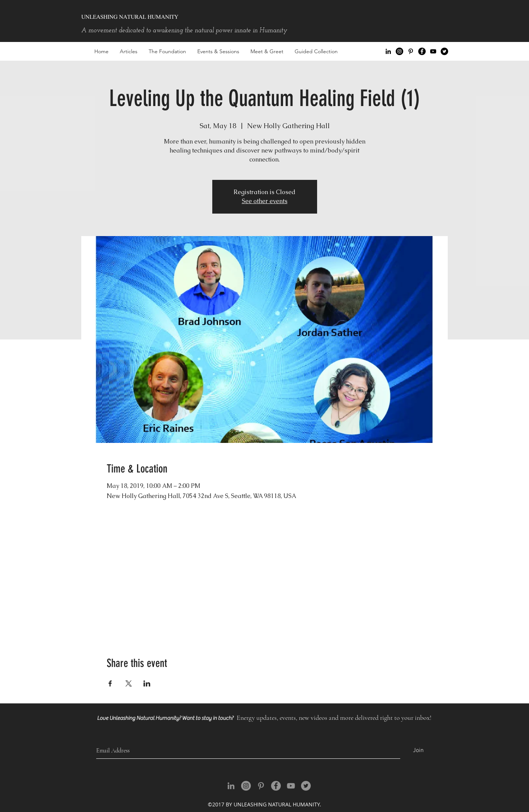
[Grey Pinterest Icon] (261, 786)
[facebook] (422, 51)
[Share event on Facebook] (110, 683)
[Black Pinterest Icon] (411, 51)
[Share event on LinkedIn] (147, 683)
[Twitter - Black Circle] (444, 51)
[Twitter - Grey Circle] (306, 786)
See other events (265, 201)
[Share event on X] (129, 683)
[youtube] (433, 51)
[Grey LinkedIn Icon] (231, 786)
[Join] (419, 751)
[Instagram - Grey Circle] (246, 786)
